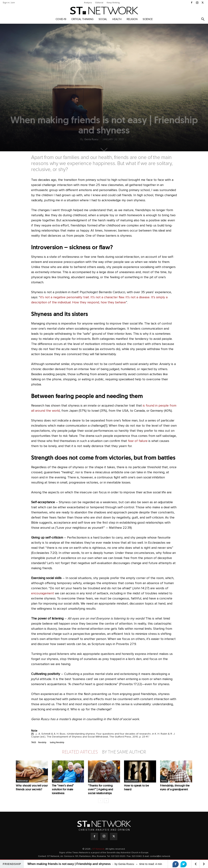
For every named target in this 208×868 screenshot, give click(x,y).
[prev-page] (100, 801)
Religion (132, 19)
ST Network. (99, 849)
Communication (132, 781)
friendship (42, 742)
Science (148, 19)
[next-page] (106, 801)
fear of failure (138, 441)
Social (103, 19)
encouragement (43, 593)
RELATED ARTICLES (80, 752)
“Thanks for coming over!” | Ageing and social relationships (100, 789)
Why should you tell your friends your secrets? (32, 787)
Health (117, 19)
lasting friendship (57, 742)
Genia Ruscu (91, 139)
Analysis (88, 3)
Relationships (22, 781)
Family (164, 781)
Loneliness (57, 781)
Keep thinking (113, 3)
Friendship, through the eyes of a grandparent (175, 787)
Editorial (99, 3)
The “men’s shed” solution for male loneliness (63, 789)
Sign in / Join (9, 3)
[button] (203, 20)
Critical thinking (82, 19)
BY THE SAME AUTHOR (124, 752)
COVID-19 (61, 19)
